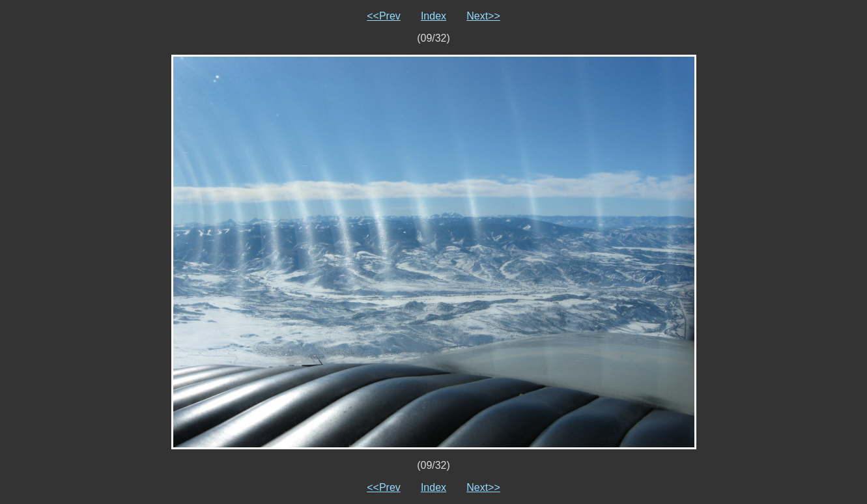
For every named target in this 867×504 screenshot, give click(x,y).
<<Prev (384, 16)
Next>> (483, 16)
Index (433, 16)
